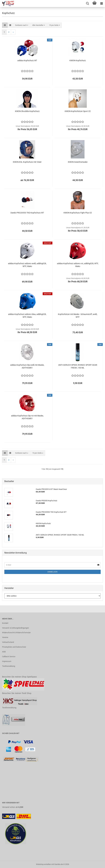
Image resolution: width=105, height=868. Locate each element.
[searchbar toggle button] (87, 4)
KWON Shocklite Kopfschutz (27, 111)
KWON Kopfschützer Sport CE (78, 111)
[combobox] (22, 25)
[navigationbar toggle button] (101, 4)
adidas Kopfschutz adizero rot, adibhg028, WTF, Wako (78, 265)
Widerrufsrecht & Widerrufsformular (16, 633)
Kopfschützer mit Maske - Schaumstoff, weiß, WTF (78, 316)
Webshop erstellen (44, 864)
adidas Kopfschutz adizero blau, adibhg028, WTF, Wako (27, 316)
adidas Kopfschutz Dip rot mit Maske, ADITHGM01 (27, 417)
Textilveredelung (9, 666)
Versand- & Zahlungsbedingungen (16, 628)
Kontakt (5, 623)
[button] (5, 25)
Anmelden (52, 572)
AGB (4, 652)
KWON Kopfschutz (78, 60)
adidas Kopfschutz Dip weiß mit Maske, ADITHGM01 (27, 366)
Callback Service (9, 656)
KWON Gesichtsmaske (78, 162)
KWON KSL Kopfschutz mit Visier (27, 162)
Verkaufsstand (8, 642)
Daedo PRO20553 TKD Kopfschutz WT (27, 213)
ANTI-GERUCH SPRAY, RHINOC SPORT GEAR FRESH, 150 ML (78, 366)
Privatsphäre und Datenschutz (14, 647)
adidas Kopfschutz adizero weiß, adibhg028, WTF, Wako (27, 265)
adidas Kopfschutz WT (27, 60)
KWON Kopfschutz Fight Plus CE (78, 213)
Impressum (7, 661)
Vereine (5, 637)
